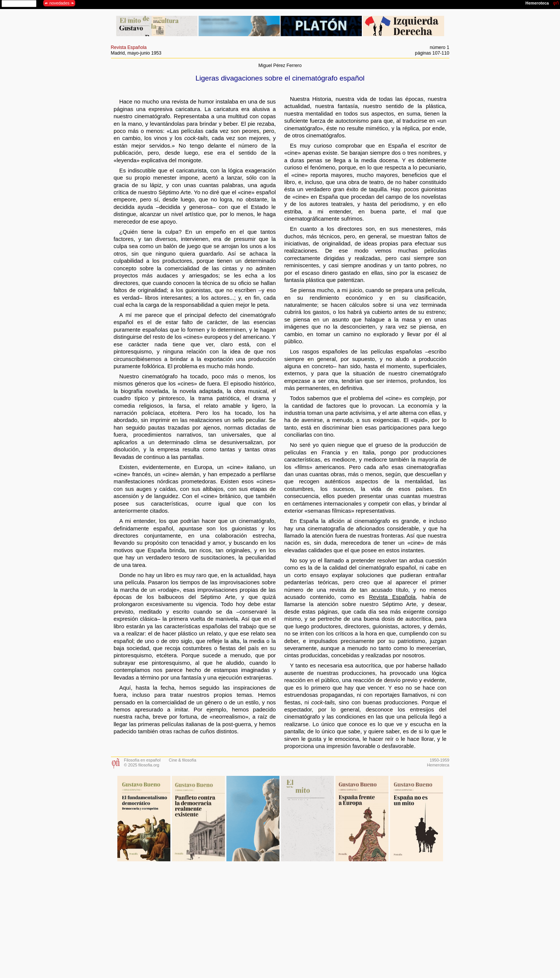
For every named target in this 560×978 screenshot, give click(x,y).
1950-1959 (439, 760)
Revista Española (129, 47)
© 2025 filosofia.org (142, 765)
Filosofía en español (142, 760)
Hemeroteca (438, 765)
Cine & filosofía (183, 760)
